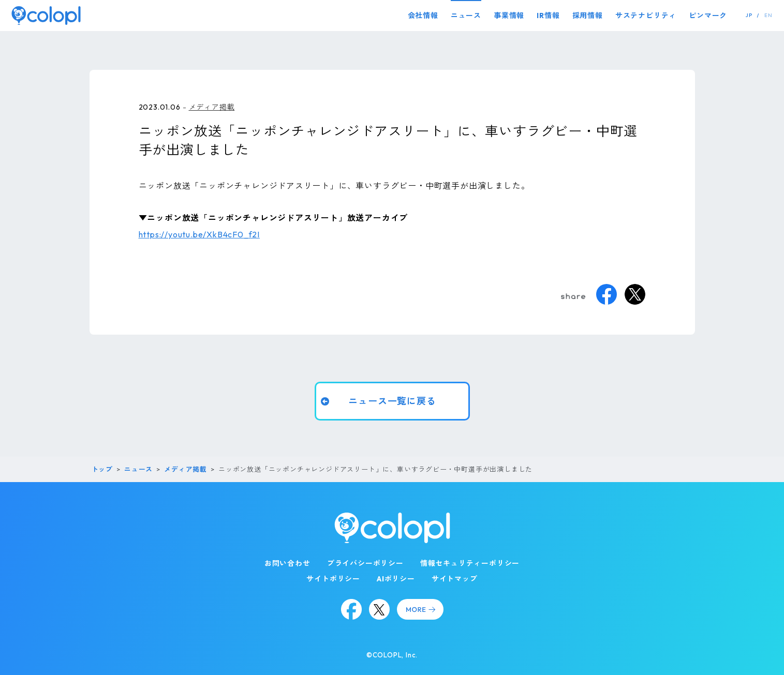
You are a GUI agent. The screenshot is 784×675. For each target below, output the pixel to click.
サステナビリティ (646, 16)
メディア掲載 (212, 107)
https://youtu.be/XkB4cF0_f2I (199, 234)
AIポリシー (396, 579)
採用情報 (588, 16)
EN (768, 15)
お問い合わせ (287, 563)
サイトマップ (455, 579)
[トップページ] (46, 15)
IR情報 (548, 16)
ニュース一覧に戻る (392, 401)
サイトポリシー (333, 579)
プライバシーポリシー (365, 563)
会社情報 (423, 16)
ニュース (466, 16)
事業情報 (509, 16)
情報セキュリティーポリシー (470, 563)
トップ (102, 469)
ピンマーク (708, 16)
